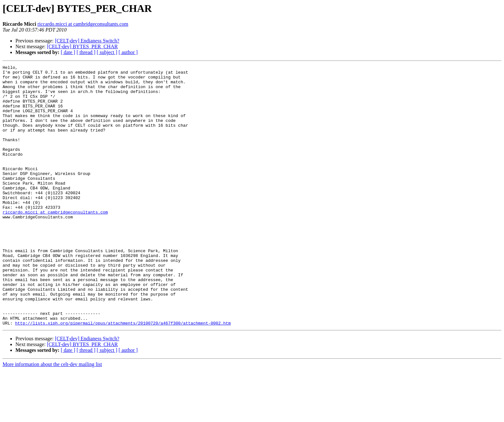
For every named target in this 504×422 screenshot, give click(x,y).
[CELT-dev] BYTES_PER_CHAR (82, 46)
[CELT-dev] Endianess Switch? (87, 41)
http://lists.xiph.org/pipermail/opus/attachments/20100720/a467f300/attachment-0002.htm (123, 375)
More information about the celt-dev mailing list (52, 416)
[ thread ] (86, 52)
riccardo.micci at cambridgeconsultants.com (83, 24)
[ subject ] (107, 52)
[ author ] (128, 52)
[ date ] (68, 52)
